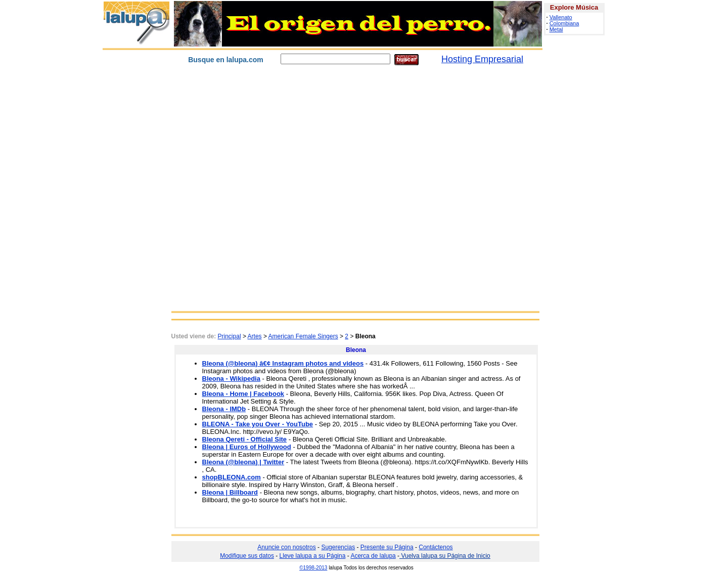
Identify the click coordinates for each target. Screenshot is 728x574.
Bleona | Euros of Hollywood (247, 447)
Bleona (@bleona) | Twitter (243, 462)
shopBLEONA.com (232, 477)
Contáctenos (436, 547)
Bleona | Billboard (230, 492)
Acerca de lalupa (373, 556)
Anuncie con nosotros (286, 547)
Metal (556, 29)
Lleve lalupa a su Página (313, 556)
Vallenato (561, 17)
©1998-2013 (313, 568)
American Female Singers (303, 336)
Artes (255, 336)
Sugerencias (338, 547)
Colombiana (564, 23)
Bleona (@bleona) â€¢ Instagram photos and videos (283, 363)
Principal (230, 336)
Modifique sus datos (247, 556)
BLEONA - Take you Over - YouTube (258, 424)
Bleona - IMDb (224, 409)
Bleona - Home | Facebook (243, 394)
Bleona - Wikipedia (231, 379)
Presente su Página (387, 547)
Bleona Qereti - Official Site (245, 439)
